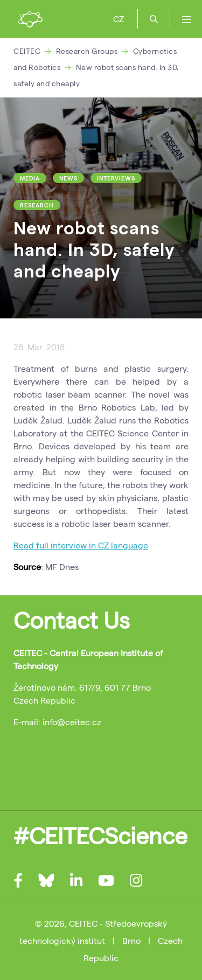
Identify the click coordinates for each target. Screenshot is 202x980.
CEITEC (27, 51)
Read (25, 545)
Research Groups (87, 51)
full (42, 545)
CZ (119, 19)
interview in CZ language (98, 545)
